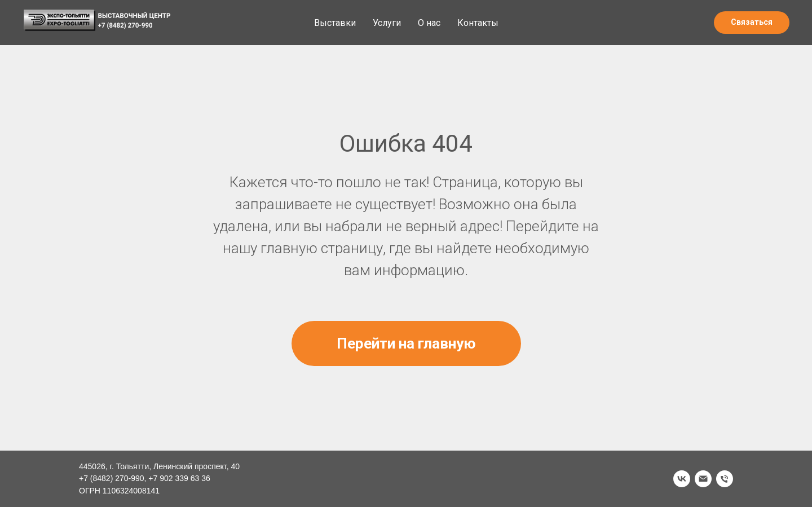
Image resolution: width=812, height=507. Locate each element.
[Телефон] (725, 479)
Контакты (478, 23)
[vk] (682, 479)
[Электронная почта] (703, 479)
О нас (429, 23)
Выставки (335, 23)
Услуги (387, 23)
